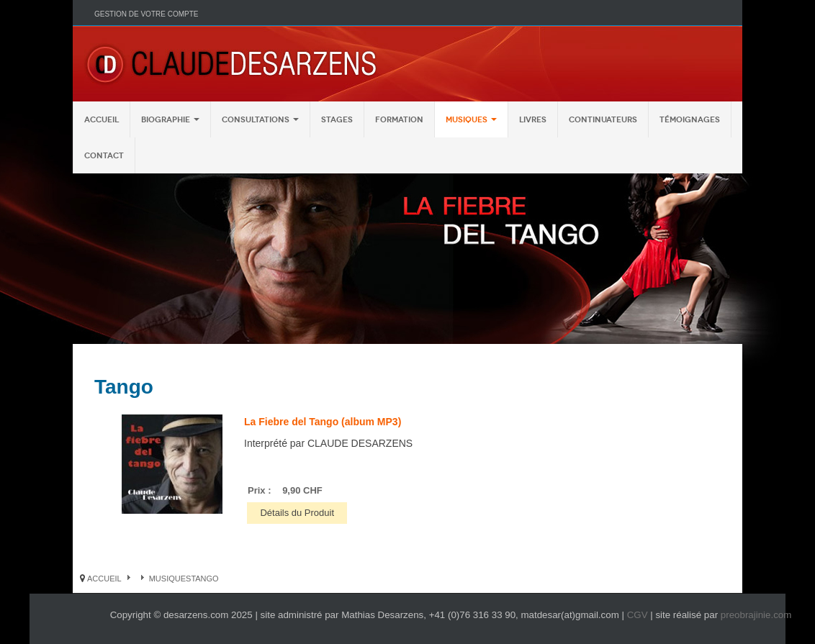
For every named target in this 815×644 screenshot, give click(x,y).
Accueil (102, 119)
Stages (337, 119)
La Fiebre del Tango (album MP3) (323, 422)
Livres (533, 119)
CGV (638, 615)
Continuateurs (603, 119)
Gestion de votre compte (146, 14)
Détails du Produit (297, 513)
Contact (104, 155)
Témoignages (690, 119)
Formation (399, 119)
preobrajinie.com (756, 615)
